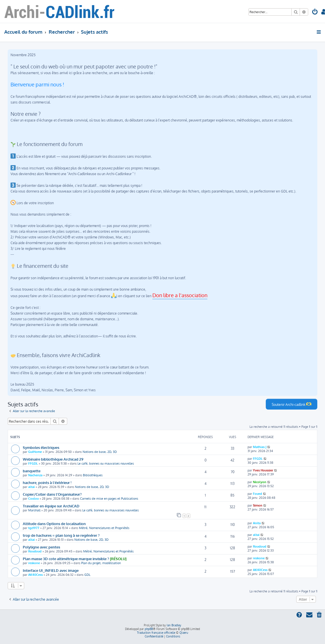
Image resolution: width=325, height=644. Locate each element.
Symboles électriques (41, 447)
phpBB (149, 629)
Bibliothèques (93, 475)
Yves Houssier (263, 470)
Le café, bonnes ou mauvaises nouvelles (106, 463)
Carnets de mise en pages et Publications (109, 499)
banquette (32, 471)
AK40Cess (35, 575)
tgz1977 (34, 528)
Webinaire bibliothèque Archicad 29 (53, 459)
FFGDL (33, 463)
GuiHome (35, 452)
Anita (257, 523)
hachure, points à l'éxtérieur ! (47, 482)
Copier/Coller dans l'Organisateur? (52, 494)
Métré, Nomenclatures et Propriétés (104, 528)
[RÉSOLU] (118, 559)
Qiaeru (184, 633)
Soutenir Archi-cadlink (292, 404)
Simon (258, 505)
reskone (34, 563)
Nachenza (35, 475)
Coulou (33, 499)
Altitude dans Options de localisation (54, 523)
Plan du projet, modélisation (101, 563)
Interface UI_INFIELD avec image (51, 570)
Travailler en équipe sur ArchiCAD (51, 506)
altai (31, 487)
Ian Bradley (174, 625)
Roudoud (35, 551)
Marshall (34, 510)
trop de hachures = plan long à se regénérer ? (61, 535)
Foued (257, 494)
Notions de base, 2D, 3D (100, 452)
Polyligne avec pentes (41, 547)
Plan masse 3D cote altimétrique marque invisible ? (66, 559)
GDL (87, 575)
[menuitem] (315, 12)
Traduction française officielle (156, 633)
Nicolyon (260, 482)
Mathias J (260, 447)
